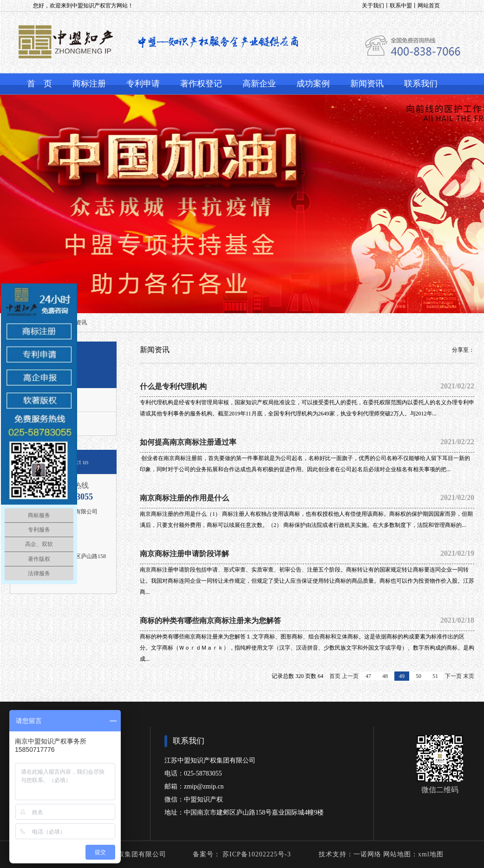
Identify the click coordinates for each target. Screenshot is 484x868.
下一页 (453, 676)
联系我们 (421, 84)
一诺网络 (367, 854)
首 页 (39, 84)
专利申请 (143, 84)
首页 (335, 676)
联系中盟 (401, 6)
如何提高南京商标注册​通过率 (307, 442)
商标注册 (89, 84)
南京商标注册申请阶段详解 (307, 553)
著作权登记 (201, 84)
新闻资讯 (367, 84)
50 (419, 676)
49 (402, 676)
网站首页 (429, 6)
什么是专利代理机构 (307, 386)
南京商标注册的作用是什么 (307, 498)
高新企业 (259, 84)
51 (435, 676)
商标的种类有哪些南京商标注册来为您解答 (307, 620)
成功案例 (313, 84)
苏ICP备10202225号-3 (256, 854)
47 (368, 676)
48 (385, 676)
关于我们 (373, 6)
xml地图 (431, 854)
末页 (469, 676)
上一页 (350, 676)
